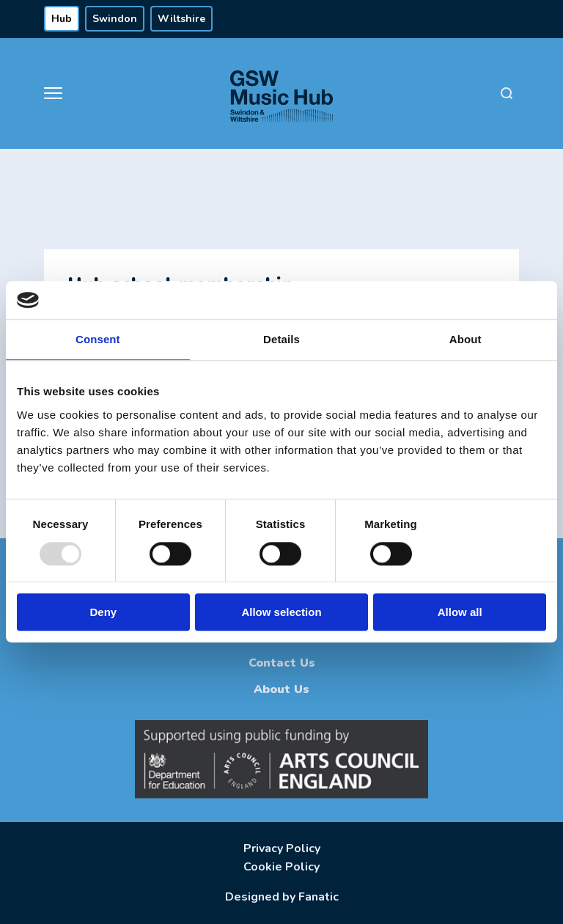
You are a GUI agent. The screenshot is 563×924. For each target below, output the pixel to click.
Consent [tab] (98, 340)
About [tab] (466, 340)
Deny (103, 612)
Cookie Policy (281, 867)
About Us (281, 689)
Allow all (460, 612)
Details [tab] (281, 340)
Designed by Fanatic (282, 897)
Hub (62, 19)
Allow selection (281, 612)
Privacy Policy (282, 848)
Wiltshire (181, 19)
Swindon (115, 19)
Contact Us (282, 663)
